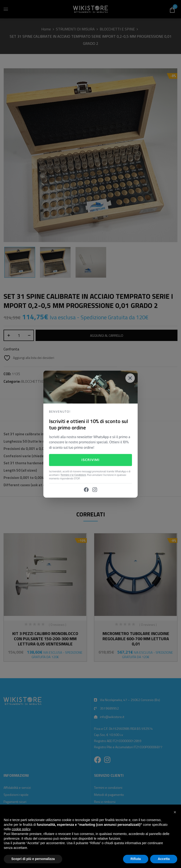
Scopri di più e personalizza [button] (33, 859)
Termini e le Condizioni (73, 475)
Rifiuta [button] (136, 859)
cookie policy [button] (21, 829)
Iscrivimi (90, 460)
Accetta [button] (164, 859)
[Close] (130, 378)
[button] (175, 812)
